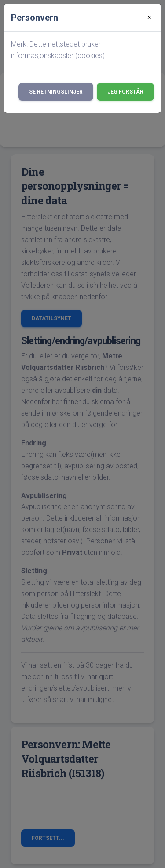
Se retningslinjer (56, 92)
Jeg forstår (125, 92)
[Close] (149, 18)
